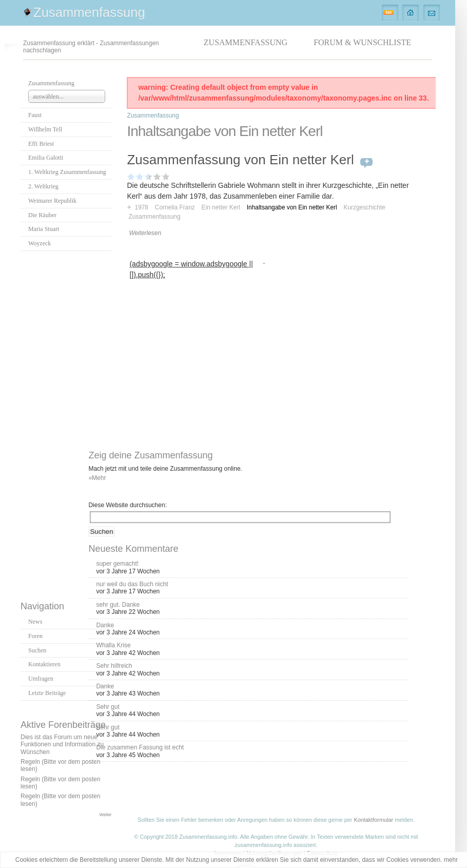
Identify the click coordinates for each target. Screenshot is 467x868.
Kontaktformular (373, 820)
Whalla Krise (113, 645)
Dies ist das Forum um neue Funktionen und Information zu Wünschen (62, 745)
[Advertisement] (66, 423)
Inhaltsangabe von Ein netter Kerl (292, 207)
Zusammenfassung (89, 12)
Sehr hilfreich (114, 666)
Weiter (105, 815)
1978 (142, 207)
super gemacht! (117, 564)
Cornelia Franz (175, 207)
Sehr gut (108, 707)
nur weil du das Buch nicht (132, 584)
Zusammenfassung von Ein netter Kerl (240, 160)
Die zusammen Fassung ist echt (140, 747)
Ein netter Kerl (221, 207)
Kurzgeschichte (364, 207)
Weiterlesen (145, 233)
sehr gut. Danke (118, 605)
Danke (105, 625)
